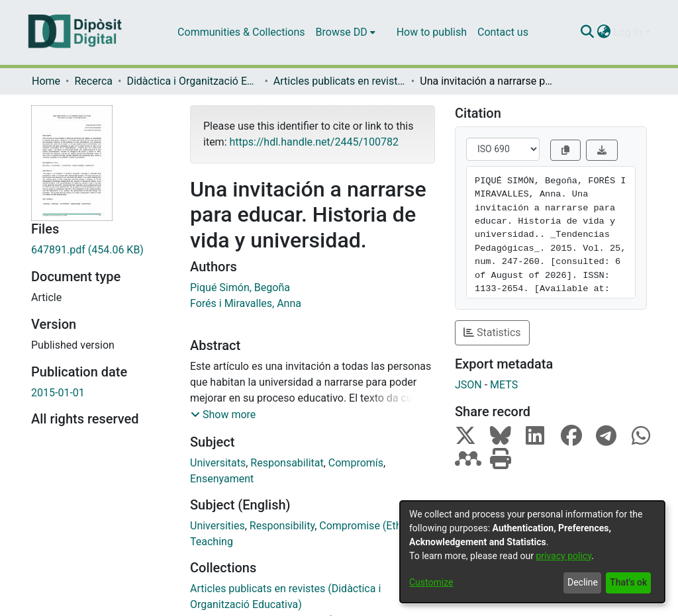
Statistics (492, 332)
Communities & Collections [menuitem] (241, 32)
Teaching (212, 542)
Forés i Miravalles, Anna (246, 303)
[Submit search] (587, 32)
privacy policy (563, 556)
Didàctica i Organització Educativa (193, 81)
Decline (583, 582)
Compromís (356, 463)
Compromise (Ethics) (369, 526)
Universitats (218, 463)
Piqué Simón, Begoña (240, 287)
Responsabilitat (287, 463)
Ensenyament (222, 479)
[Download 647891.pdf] (101, 250)
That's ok (628, 582)
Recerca (93, 81)
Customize (431, 582)
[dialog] (532, 552)
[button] (223, 415)
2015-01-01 (58, 393)
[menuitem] (346, 32)
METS (504, 385)
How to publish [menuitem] (432, 32)
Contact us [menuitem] (503, 32)
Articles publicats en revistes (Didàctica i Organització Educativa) (340, 81)
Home (46, 81)
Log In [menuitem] (628, 32)
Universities (218, 526)
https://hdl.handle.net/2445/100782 (314, 142)
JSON (468, 385)
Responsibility (282, 526)
